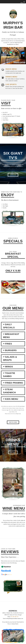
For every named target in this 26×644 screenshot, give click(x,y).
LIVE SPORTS (11, 84)
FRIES (8, 344)
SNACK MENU (11, 69)
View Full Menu (13, 422)
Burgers (11, 350)
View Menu (13, 452)
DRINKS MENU (11, 77)
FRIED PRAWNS (14, 383)
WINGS (9, 367)
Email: (4, 618)
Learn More (13, 175)
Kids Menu (12, 399)
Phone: (9, 617)
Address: (4, 613)
